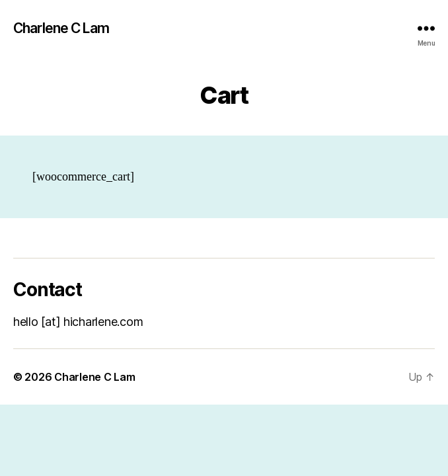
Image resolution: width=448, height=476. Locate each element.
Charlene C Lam (61, 28)
